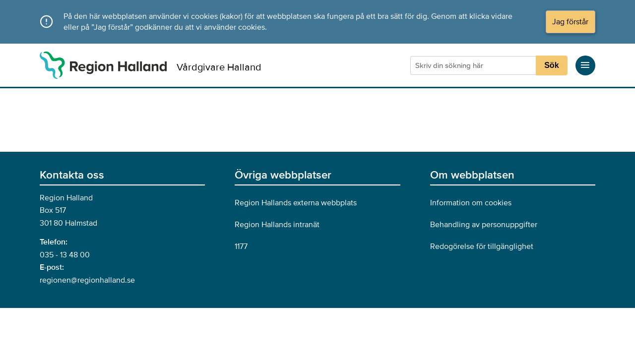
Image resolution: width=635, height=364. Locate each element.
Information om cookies (471, 203)
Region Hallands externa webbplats (296, 203)
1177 (241, 246)
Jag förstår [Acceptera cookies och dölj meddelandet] (570, 22)
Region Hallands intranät (277, 225)
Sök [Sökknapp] (551, 65)
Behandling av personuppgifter (484, 225)
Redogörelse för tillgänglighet (482, 246)
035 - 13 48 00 (65, 255)
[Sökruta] (474, 65)
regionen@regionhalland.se (87, 280)
